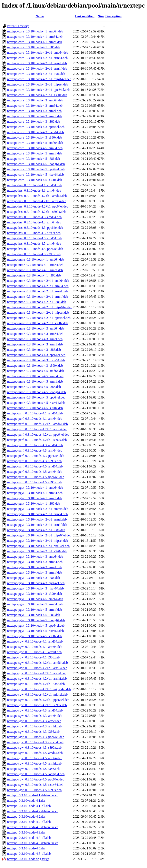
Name (40, 16)
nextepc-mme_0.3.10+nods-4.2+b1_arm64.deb (38, 286)
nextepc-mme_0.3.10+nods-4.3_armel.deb (35, 339)
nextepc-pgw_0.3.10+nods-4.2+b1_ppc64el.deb (38, 546)
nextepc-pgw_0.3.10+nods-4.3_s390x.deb (35, 594)
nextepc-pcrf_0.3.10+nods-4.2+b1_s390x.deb (37, 440)
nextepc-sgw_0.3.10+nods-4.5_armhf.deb (34, 763)
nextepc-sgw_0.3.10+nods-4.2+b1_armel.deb (37, 673)
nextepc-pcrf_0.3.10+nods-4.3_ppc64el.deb (36, 456)
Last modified (85, 16)
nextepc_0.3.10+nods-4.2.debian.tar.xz (32, 811)
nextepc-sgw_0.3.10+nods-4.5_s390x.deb (34, 790)
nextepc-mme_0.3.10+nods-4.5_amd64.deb (36, 371)
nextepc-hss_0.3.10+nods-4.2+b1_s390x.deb (36, 212)
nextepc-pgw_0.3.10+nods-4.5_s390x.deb (35, 636)
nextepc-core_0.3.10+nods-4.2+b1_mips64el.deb (39, 79)
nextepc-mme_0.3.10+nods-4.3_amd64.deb (36, 328)
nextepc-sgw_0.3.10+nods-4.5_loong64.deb (36, 774)
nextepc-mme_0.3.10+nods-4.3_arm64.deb (35, 334)
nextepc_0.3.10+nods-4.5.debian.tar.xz (32, 843)
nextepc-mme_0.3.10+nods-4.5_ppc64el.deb (36, 397)
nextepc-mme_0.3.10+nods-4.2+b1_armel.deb (37, 291)
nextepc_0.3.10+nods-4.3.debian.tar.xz (32, 827)
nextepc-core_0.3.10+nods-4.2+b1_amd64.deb (38, 53)
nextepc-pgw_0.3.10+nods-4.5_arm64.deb (35, 604)
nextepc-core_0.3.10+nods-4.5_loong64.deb (36, 164)
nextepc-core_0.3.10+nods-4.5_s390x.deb (35, 180)
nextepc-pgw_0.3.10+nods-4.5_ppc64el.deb (36, 625)
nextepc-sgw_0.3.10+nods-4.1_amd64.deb (35, 641)
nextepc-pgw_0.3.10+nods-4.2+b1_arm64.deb (37, 514)
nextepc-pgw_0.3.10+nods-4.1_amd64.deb (35, 488)
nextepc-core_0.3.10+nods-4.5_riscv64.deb (35, 175)
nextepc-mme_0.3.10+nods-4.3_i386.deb (34, 350)
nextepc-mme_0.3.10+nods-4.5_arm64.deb (35, 376)
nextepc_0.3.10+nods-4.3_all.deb (29, 838)
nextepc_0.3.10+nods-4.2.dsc (26, 816)
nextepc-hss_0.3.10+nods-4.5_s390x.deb (34, 254)
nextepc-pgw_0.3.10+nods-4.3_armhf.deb (35, 572)
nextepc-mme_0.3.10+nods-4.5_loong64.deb (36, 392)
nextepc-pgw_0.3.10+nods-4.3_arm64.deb (35, 562)
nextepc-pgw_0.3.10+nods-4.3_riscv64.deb (35, 588)
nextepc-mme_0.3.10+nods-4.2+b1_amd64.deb (38, 281)
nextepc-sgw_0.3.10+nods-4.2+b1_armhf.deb (37, 679)
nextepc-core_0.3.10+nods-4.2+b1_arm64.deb (37, 58)
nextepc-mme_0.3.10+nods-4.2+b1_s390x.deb (38, 323)
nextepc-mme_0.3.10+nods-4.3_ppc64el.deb (36, 355)
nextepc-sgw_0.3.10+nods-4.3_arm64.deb (35, 716)
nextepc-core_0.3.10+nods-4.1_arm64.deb (35, 37)
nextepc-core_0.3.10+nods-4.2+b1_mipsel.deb (38, 84)
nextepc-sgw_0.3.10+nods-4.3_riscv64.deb (35, 742)
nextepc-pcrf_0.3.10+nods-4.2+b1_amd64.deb (37, 424)
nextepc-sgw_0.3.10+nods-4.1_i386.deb (33, 657)
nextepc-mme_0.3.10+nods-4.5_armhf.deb (35, 381)
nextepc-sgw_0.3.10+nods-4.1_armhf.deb (34, 652)
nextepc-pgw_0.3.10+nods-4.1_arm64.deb (35, 493)
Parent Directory (18, 26)
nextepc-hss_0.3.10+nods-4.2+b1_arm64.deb (37, 201)
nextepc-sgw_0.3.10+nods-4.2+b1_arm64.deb (37, 668)
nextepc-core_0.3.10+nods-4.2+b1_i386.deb (36, 74)
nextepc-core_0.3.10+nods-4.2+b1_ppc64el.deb (38, 90)
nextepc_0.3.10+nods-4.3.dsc (26, 832)
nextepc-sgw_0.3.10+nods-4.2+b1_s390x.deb (37, 705)
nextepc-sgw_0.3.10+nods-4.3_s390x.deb (34, 748)
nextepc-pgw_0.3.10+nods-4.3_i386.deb (34, 578)
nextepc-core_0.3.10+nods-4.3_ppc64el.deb (36, 127)
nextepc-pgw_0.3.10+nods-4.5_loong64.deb (36, 620)
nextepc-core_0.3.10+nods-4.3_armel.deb (34, 111)
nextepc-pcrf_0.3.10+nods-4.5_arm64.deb (35, 472)
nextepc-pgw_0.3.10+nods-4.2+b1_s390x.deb (37, 551)
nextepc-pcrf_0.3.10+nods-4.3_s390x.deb (34, 461)
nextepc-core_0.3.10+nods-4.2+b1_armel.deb (37, 63)
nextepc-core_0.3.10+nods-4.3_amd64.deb (35, 100)
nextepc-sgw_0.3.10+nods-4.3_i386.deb (33, 732)
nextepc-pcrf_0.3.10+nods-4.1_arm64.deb (35, 419)
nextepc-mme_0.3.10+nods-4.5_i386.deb (34, 387)
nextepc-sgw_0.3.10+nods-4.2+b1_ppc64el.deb (38, 700)
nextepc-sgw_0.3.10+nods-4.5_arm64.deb (35, 758)
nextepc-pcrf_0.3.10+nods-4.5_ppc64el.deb (36, 477)
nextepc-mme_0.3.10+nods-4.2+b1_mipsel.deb (38, 312)
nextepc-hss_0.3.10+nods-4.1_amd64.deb (34, 185)
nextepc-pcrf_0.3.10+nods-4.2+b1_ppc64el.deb (38, 435)
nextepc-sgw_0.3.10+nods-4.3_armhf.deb (34, 726)
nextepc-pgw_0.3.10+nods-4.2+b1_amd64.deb (38, 509)
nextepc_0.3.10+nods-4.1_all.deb (29, 806)
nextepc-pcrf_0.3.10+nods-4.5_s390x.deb (34, 482)
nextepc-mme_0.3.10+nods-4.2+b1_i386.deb (37, 302)
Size (101, 16)
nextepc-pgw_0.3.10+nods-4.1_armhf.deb (35, 498)
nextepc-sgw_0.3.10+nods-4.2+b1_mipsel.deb (37, 694)
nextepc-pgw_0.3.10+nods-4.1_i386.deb (34, 503)
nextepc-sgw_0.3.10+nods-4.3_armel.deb (34, 721)
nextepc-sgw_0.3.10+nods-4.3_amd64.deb (35, 710)
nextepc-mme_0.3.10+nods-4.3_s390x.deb (35, 366)
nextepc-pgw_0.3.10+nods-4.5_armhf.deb (35, 610)
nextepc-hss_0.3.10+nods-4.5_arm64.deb (34, 244)
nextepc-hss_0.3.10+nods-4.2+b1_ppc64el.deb (38, 206)
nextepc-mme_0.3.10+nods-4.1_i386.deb (34, 275)
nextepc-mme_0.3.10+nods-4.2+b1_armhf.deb (38, 297)
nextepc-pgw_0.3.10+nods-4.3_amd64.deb (35, 557)
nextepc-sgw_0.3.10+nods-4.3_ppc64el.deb (36, 737)
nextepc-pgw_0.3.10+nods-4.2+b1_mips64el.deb (39, 535)
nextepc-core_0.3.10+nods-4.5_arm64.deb (35, 148)
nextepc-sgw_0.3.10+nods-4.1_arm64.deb (35, 647)
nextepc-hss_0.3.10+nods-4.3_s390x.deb (34, 233)
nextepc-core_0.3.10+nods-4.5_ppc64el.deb (36, 169)
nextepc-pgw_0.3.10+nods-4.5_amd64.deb (35, 599)
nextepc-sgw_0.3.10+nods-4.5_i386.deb (33, 769)
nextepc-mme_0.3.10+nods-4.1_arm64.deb (35, 265)
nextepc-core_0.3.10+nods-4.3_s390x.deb (35, 137)
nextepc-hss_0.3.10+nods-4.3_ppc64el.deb (35, 228)
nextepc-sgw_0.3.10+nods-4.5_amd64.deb (35, 753)
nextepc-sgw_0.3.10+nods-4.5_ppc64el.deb (36, 779)
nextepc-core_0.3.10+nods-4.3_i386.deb (34, 122)
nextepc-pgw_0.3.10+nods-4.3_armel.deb (34, 567)
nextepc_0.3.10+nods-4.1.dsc (26, 801)
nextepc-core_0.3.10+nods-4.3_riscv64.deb (35, 132)
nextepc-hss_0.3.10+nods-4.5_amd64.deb (34, 238)
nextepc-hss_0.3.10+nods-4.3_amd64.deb (34, 217)
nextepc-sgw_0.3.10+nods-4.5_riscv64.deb (35, 785)
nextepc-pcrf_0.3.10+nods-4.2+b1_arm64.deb (37, 429)
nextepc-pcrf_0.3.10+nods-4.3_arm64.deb (35, 450)
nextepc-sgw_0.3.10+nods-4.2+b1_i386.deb (36, 684)
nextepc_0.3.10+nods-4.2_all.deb (29, 822)
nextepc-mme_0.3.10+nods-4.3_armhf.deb (35, 344)
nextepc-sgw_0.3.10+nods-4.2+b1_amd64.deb (37, 663)
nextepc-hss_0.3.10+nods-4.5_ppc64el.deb (35, 249)
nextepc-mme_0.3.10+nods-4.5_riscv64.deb (36, 403)
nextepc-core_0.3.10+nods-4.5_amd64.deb (35, 143)
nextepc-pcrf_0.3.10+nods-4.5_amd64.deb (35, 466)
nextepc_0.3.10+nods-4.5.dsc (26, 848)
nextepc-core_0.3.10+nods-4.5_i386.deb (34, 159)
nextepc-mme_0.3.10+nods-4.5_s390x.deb (35, 408)
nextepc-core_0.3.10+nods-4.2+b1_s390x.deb (37, 95)
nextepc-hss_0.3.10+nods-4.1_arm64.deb (34, 190)
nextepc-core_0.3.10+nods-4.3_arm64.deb (35, 106)
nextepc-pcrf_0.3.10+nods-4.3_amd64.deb (35, 445)
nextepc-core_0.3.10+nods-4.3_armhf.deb (35, 116)
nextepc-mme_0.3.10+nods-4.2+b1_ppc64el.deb (39, 318)
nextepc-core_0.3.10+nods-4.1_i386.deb (34, 47)
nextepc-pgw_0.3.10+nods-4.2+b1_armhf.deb (37, 525)
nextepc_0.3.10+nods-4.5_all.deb (29, 854)
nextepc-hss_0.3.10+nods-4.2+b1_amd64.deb (37, 196)
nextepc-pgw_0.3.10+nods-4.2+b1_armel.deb (37, 519)
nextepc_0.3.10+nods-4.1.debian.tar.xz (32, 795)
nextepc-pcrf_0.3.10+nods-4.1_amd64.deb (35, 413)
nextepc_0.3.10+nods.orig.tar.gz (28, 859)
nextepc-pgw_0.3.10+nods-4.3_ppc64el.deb (36, 583)
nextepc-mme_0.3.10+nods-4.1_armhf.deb (35, 270)
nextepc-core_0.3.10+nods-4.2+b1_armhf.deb (37, 68)
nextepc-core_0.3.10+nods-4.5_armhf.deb (35, 153)
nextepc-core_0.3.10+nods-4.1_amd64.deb (35, 31)
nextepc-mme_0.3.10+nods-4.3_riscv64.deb (36, 360)
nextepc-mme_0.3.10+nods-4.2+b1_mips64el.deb (40, 307)
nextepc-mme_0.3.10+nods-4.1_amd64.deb (36, 259)
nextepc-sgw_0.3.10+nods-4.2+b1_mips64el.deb (39, 689)
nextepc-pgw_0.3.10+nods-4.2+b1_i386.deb (36, 530)
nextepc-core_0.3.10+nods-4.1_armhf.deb (35, 42)
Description (113, 16)
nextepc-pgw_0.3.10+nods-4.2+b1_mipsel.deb (38, 541)
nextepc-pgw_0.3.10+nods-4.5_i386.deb (34, 615)
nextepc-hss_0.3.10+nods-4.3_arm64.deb (34, 222)
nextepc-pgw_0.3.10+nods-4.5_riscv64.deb (35, 631)
